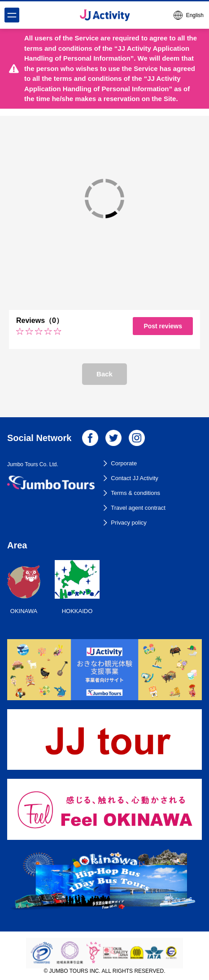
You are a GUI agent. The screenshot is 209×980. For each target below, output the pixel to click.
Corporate (124, 463)
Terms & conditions (135, 493)
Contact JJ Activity (134, 478)
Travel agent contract (138, 508)
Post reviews (163, 326)
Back (104, 374)
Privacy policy (128, 523)
